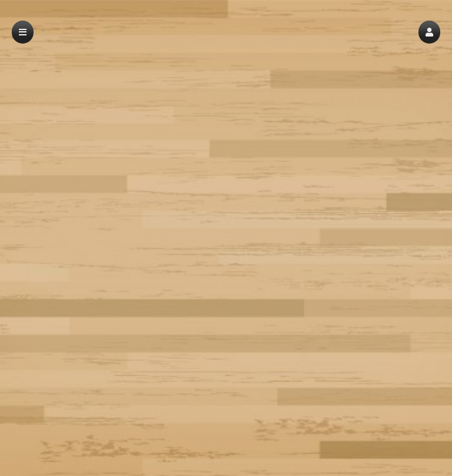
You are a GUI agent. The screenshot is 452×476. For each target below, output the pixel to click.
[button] (429, 32)
